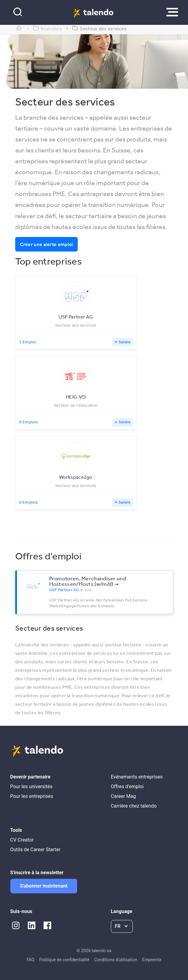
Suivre (125, 342)
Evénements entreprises (137, 777)
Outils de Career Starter (36, 850)
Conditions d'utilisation (116, 960)
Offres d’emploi (127, 787)
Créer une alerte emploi (47, 244)
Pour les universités (31, 787)
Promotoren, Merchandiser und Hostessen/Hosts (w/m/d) (88, 581)
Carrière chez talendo (134, 806)
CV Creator (22, 840)
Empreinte (152, 960)
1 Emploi (27, 342)
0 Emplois (29, 422)
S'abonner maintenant (44, 886)
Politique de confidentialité (64, 960)
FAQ (31, 960)
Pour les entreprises (32, 796)
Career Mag (123, 796)
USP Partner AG (64, 590)
